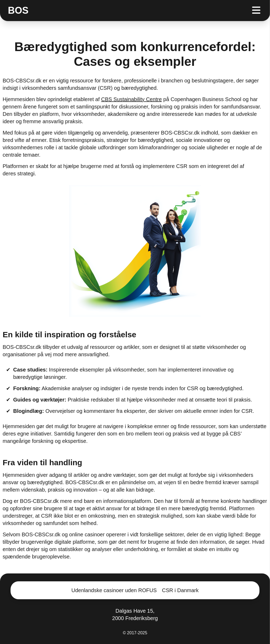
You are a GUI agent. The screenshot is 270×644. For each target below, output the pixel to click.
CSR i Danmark (180, 590)
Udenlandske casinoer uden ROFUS (114, 590)
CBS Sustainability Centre (132, 99)
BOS (18, 11)
